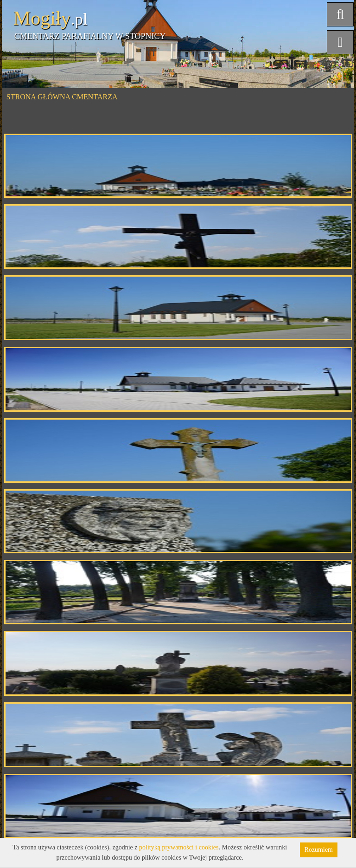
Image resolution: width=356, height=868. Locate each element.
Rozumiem (319, 850)
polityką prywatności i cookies (179, 847)
